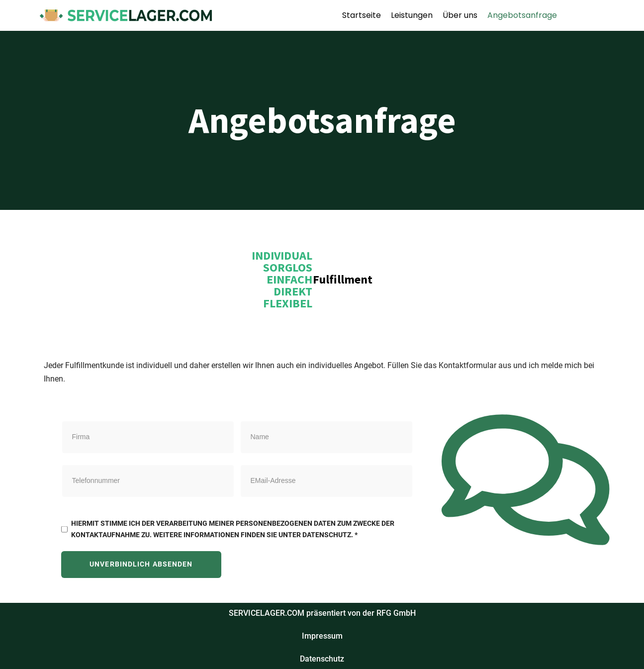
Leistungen (412, 15)
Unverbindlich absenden (141, 564)
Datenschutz (322, 659)
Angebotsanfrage (522, 15)
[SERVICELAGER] (126, 15)
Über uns (460, 15)
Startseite (362, 15)
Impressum (322, 636)
